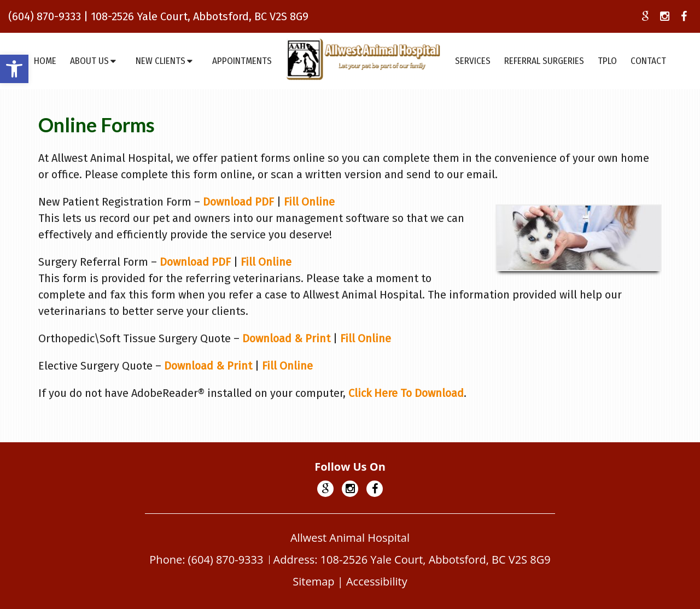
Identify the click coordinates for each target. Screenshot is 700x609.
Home (45, 61)
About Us (89, 61)
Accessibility (377, 581)
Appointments (242, 61)
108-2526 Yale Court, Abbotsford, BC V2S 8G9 (200, 16)
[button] (14, 69)
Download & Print (286, 338)
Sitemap (313, 581)
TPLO (607, 61)
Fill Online (309, 202)
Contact (648, 61)
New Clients (161, 61)
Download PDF (238, 202)
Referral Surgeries (544, 61)
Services (473, 61)
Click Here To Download (406, 393)
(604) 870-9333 (45, 16)
